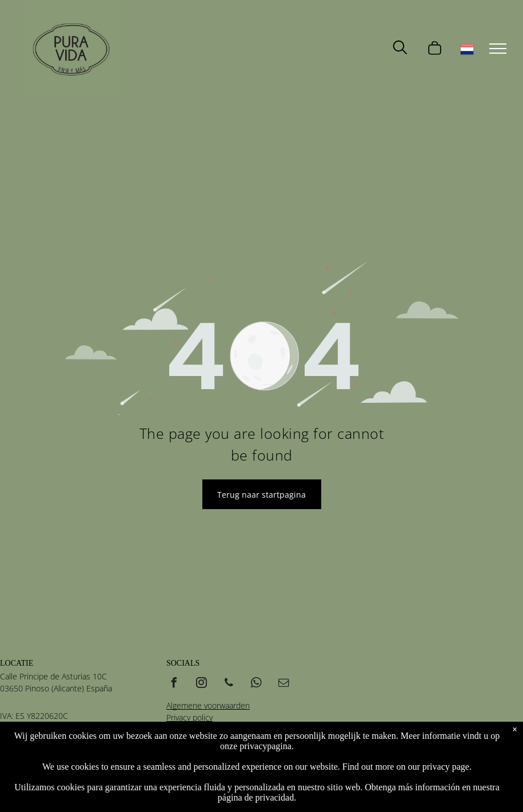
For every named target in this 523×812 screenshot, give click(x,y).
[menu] (498, 49)
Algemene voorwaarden (208, 705)
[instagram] (202, 684)
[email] (284, 684)
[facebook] (174, 684)
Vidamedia (237, 760)
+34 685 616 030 (31, 745)
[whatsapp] (257, 684)
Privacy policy (189, 717)
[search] (400, 49)
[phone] (229, 684)
